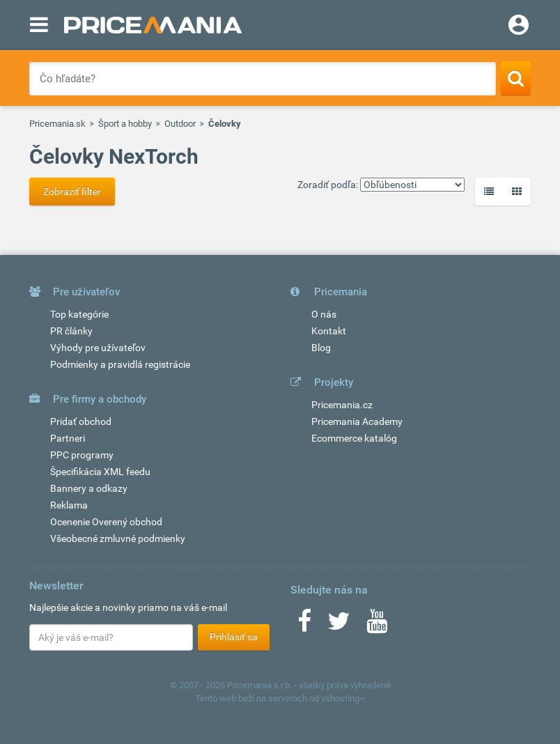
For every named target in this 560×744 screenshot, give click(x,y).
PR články (71, 331)
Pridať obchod (81, 421)
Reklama (69, 505)
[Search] (516, 78)
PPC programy (82, 455)
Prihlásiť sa (234, 637)
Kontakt (329, 331)
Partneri (68, 438)
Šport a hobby (125, 124)
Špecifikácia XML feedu (100, 472)
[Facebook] (304, 626)
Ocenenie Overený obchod (106, 522)
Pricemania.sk (57, 124)
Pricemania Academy (357, 421)
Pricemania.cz (342, 405)
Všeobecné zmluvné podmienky (118, 538)
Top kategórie (79, 314)
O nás (324, 314)
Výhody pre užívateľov (98, 348)
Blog (321, 348)
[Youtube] (377, 626)
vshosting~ (343, 698)
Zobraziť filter (72, 192)
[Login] (519, 26)
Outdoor (180, 124)
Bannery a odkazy (89, 488)
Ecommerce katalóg (354, 438)
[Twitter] (339, 626)
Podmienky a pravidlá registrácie (120, 364)
